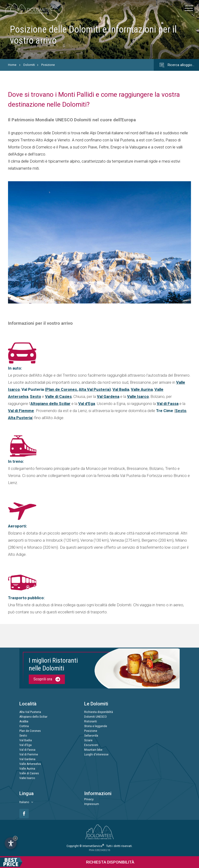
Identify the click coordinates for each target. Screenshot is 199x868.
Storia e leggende (96, 726)
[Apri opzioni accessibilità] (11, 843)
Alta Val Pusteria (94, 389)
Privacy (89, 800)
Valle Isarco (138, 396)
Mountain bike (93, 750)
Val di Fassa (168, 404)
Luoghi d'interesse (96, 755)
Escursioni (91, 745)
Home (12, 65)
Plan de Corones (62, 389)
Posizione (48, 65)
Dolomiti (29, 65)
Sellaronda (91, 736)
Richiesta (67, 862)
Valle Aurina (142, 389)
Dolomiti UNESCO (95, 717)
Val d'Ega (25, 745)
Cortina (24, 726)
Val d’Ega (87, 404)
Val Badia (121, 389)
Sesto (35, 396)
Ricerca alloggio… (176, 65)
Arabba (24, 722)
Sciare (88, 741)
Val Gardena (108, 396)
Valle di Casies (58, 396)
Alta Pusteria (20, 418)
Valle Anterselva (30, 764)
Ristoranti (91, 722)
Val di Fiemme (21, 411)
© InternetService (92, 846)
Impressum (92, 804)
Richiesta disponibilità (99, 712)
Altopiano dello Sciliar (50, 404)
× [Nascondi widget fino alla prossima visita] (15, 838)
